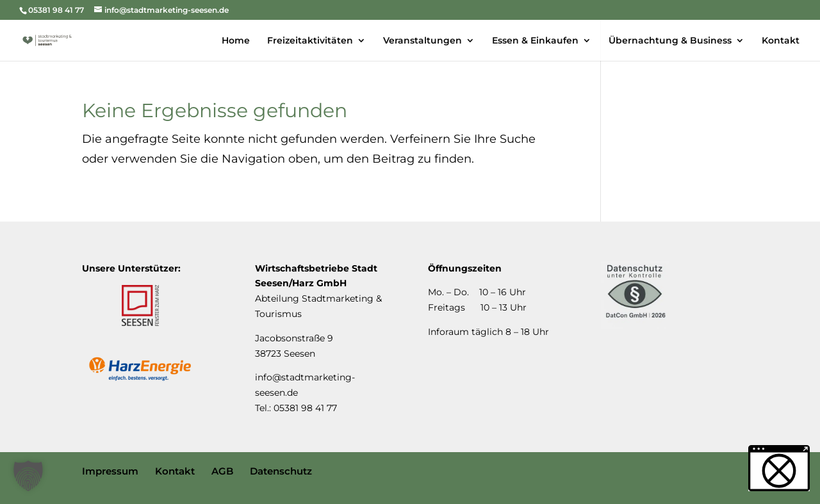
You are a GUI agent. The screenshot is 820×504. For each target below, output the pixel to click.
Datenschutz (281, 471)
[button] (28, 476)
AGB (222, 471)
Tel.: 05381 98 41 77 (296, 408)
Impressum (110, 471)
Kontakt (175, 471)
